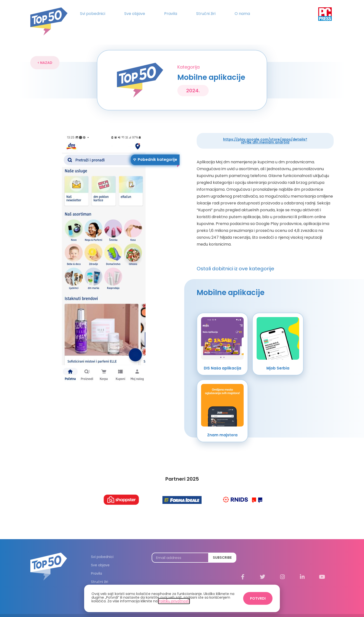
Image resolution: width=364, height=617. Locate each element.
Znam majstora (222, 426)
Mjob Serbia (278, 359)
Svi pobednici (93, 14)
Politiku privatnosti (174, 601)
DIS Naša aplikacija (222, 359)
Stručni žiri (206, 14)
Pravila (171, 14)
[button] (45, 54)
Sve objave (135, 14)
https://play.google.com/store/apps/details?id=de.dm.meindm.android (265, 132)
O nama (242, 14)
